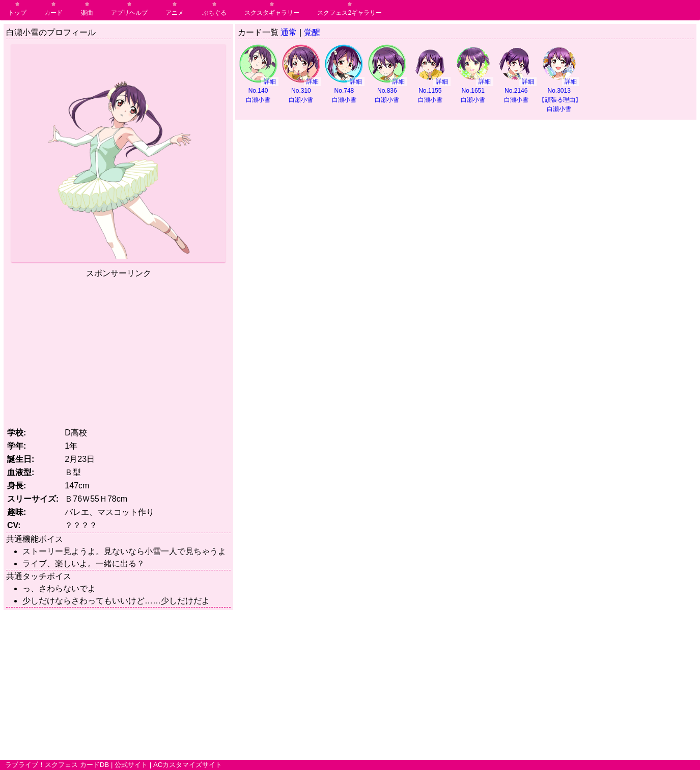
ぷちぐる (214, 13)
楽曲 (87, 13)
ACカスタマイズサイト (188, 765)
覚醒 (312, 32)
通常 (289, 32)
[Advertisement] (119, 351)
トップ (17, 13)
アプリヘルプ (129, 13)
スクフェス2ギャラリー (349, 13)
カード (53, 13)
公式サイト (131, 765)
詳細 (270, 81)
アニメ (175, 13)
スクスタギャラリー (272, 13)
